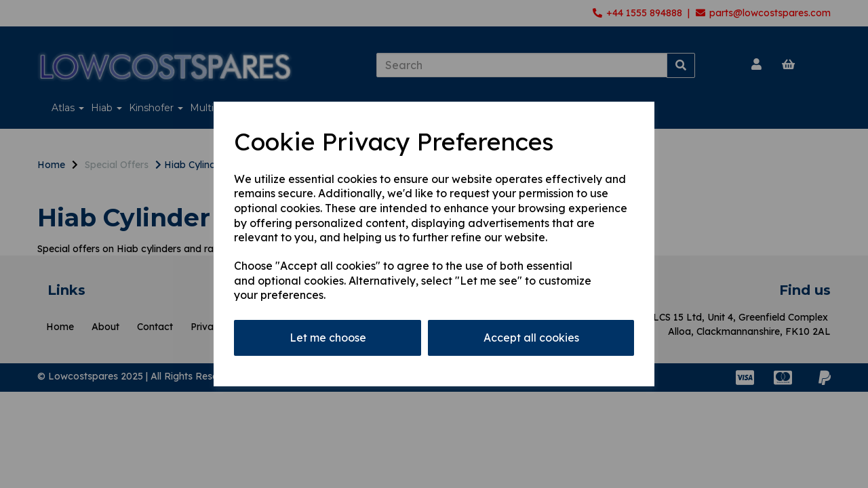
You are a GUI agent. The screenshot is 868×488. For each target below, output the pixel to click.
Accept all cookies (531, 338)
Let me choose (328, 338)
